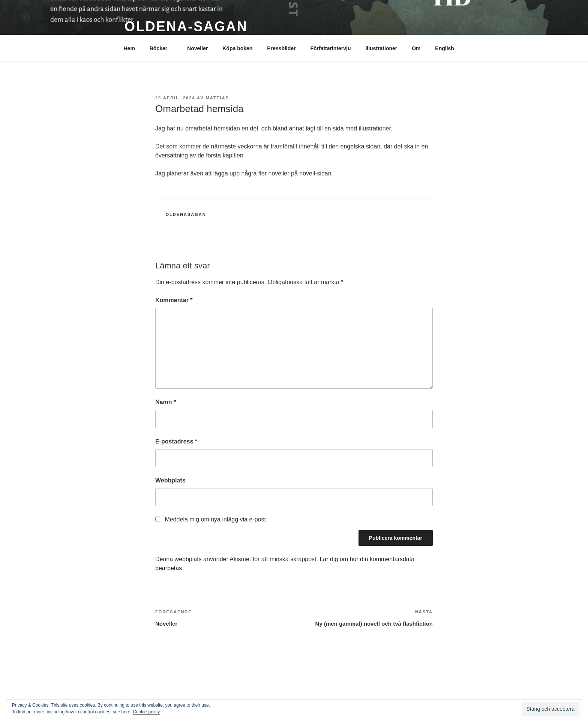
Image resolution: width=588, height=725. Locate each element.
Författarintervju (330, 48)
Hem (129, 48)
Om (416, 48)
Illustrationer (381, 48)
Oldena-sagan (186, 26)
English (445, 48)
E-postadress (176, 441)
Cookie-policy (146, 712)
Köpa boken (237, 48)
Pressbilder (281, 48)
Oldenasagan (186, 214)
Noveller (197, 48)
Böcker (162, 48)
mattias (217, 98)
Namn (166, 402)
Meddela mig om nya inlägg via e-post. (216, 519)
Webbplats (170, 480)
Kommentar (174, 300)
